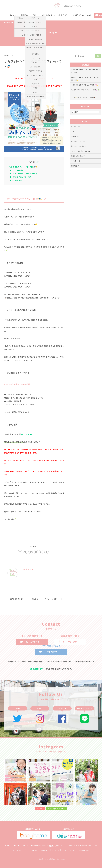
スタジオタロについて (19, 845)
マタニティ (76, 161)
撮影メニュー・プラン (55, 845)
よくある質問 (17, 850)
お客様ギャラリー (63, 15)
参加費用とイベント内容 (21, 177)
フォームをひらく (32, 642)
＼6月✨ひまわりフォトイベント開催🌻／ (84, 97)
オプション (34, 15)
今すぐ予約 (55, 850)
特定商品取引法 (84, 850)
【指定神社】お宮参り (79, 146)
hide (37, 162)
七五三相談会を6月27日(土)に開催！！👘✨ (85, 85)
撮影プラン (25, 15)
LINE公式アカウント (38, 669)
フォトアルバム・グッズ (48, 15)
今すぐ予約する (51, 652)
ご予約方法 (16, 180)
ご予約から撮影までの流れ (37, 845)
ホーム (7, 845)
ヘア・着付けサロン (78, 15)
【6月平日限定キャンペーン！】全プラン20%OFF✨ (85, 79)
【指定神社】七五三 (78, 141)
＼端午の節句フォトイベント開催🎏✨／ (24, 167)
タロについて (14, 15)
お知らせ (76, 126)
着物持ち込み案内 (78, 156)
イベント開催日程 (18, 170)
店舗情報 (35, 850)
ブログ (89, 15)
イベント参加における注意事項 (23, 174)
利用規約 (75, 166)
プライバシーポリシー (69, 850)
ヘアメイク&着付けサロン (81, 151)
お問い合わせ (45, 850)
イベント (75, 136)
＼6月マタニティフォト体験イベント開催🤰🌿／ (85, 91)
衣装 (95, 845)
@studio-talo (27, 434)
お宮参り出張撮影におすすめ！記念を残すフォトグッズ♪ (85, 71)
